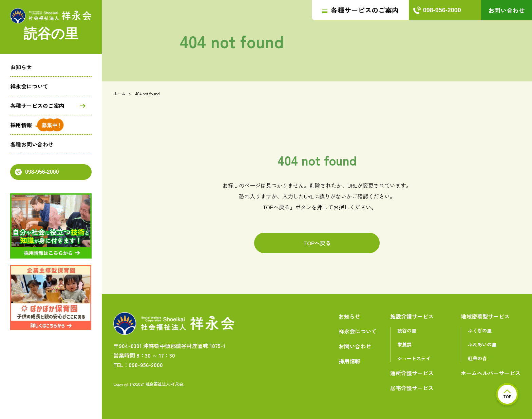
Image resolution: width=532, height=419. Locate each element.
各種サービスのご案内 (37, 106)
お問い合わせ (507, 10)
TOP (507, 394)
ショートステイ (414, 358)
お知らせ (21, 67)
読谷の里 (407, 330)
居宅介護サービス (412, 388)
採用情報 (21, 125)
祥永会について (29, 86)
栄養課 (404, 344)
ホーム (119, 93)
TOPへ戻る (317, 243)
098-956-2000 (37, 172)
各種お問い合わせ (32, 144)
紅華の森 (477, 358)
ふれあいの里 (482, 344)
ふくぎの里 (480, 330)
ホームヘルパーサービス (491, 373)
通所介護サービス (412, 373)
